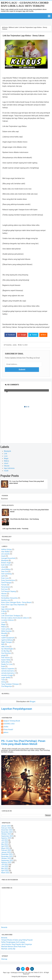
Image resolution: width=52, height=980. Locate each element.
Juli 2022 (5, 865)
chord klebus (6, 569)
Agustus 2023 (6, 838)
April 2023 (5, 846)
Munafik (4, 633)
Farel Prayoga (6, 583)
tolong (4, 682)
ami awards (5, 554)
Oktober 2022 (6, 858)
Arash (3, 556)
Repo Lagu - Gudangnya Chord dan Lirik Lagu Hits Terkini (25, 4)
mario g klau (6, 629)
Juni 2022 (5, 866)
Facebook (10, 335)
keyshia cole (6, 600)
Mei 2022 (5, 869)
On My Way (5, 651)
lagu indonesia (9, 468)
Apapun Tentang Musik (12, 721)
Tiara (3, 680)
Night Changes (7, 642)
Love (6, 456)
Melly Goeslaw (6, 631)
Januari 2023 (6, 852)
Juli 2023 (5, 840)
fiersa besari (6, 587)
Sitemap (4, 959)
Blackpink (7, 451)
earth (3, 576)
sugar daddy (6, 677)
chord (6, 463)
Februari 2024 (6, 828)
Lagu (3, 607)
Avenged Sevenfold (8, 558)
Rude (3, 666)
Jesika (6, 727)
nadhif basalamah (8, 638)
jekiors (6, 732)
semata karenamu (8, 671)
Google (22, 335)
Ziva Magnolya (7, 686)
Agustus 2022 (6, 862)
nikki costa (5, 647)
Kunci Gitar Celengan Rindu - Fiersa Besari (16, 602)
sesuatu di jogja (7, 675)
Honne (4, 596)
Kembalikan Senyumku (9, 598)
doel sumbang (6, 574)
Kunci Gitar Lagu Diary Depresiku (13, 605)
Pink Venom (6, 658)
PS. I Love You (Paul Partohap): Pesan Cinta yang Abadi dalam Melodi (23, 742)
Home (5, 27)
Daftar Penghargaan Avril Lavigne (13, 942)
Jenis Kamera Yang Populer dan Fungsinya (17, 944)
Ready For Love (7, 664)
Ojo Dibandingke (7, 649)
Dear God (5, 572)
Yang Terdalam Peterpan (10, 684)
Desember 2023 (7, 830)
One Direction (6, 653)
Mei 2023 (5, 844)
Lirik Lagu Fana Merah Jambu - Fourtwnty (15, 529)
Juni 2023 (5, 842)
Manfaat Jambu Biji (8, 949)
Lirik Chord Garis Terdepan (11, 616)
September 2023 (7, 836)
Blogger (33, 702)
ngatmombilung (7, 640)
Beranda (4, 927)
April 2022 (5, 871)
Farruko (4, 585)
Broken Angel (6, 563)
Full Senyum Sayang (8, 591)
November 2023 (7, 832)
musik (6, 471)
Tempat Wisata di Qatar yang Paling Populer (17, 940)
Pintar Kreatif (8, 730)
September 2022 (7, 860)
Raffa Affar (5, 662)
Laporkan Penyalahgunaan (17, 709)
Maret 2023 (5, 848)
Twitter (33, 335)
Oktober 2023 (6, 834)
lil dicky (4, 611)
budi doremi (6, 565)
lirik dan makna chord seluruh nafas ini (15, 618)
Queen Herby (6, 660)
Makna (6, 461)
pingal (3, 655)
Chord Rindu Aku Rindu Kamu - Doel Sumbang (24, 519)
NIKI (3, 644)
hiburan (7, 466)
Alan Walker (6, 552)
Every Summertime (8, 580)
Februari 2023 (6, 850)
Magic (6, 458)
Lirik (6, 454)
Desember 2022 (7, 854)
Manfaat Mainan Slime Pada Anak (13, 947)
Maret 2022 (5, 873)
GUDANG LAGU (9, 724)
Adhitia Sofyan (6, 549)
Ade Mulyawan (22, 977)
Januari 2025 (6, 826)
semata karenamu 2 (8, 673)
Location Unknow (7, 620)
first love (4, 589)
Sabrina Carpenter (8, 669)
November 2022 (7, 856)
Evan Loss (5, 578)
